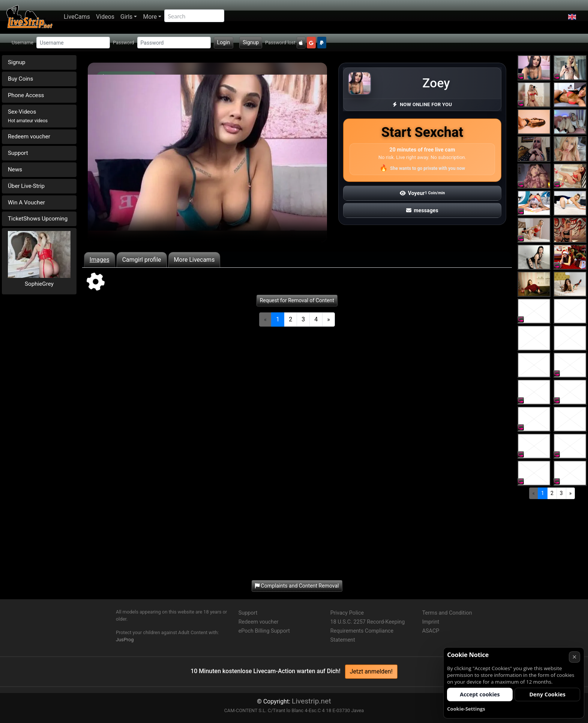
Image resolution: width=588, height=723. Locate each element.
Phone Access (26, 95)
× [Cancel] (574, 657)
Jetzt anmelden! (371, 671)
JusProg (125, 640)
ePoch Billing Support (264, 631)
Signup (251, 42)
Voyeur (422, 193)
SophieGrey (39, 284)
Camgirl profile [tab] (142, 260)
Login (224, 42)
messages (422, 210)
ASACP (431, 631)
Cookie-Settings (466, 709)
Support (18, 153)
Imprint (431, 622)
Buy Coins (20, 79)
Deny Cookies (547, 694)
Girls (126, 17)
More (150, 17)
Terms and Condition (447, 613)
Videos (105, 17)
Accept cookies (480, 694)
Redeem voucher (29, 136)
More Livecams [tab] (194, 260)
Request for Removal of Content (297, 300)
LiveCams (77, 17)
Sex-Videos (28, 116)
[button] (572, 17)
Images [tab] (100, 260)
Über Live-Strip (26, 186)
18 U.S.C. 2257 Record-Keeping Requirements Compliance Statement (368, 631)
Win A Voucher (26, 202)
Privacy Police (347, 613)
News (15, 169)
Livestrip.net (311, 701)
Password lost (280, 43)
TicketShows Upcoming (38, 219)
